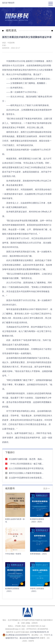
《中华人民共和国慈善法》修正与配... (26, 464)
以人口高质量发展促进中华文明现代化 (26, 468)
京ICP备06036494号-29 (39, 632)
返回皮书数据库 (8, 3)
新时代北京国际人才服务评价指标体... (26, 473)
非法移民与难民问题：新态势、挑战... (26, 459)
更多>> (46, 489)
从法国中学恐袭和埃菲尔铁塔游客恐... (26, 478)
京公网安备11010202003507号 (16, 635)
